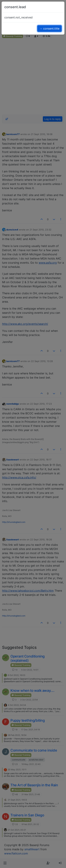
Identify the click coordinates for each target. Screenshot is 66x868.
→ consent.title (49, 29)
